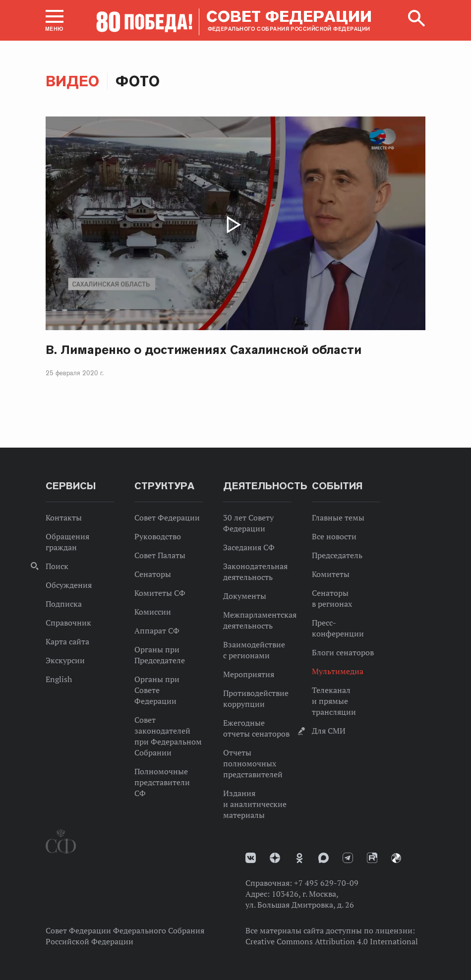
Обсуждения (69, 585)
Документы (245, 596)
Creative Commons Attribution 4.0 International (332, 941)
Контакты (64, 518)
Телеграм (348, 858)
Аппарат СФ (157, 631)
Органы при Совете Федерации (157, 690)
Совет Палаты (160, 555)
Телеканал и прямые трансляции (334, 701)
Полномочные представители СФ (162, 782)
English (59, 679)
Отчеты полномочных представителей (253, 763)
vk (251, 858)
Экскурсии (65, 660)
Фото (138, 81)
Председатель (337, 555)
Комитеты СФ (160, 593)
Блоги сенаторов (343, 652)
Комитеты (331, 574)
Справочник (68, 623)
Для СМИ (329, 731)
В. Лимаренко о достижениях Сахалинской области (204, 350)
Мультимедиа (338, 671)
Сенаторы (153, 574)
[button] (55, 20)
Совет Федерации (167, 518)
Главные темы (338, 518)
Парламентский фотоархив (396, 858)
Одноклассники (299, 858)
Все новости (334, 536)
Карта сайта (67, 641)
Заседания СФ (249, 547)
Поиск (57, 566)
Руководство (158, 536)
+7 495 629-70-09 (326, 883)
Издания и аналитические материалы (255, 804)
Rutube (372, 858)
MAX (324, 858)
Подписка (64, 604)
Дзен (275, 858)
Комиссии (153, 612)
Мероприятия (249, 674)
